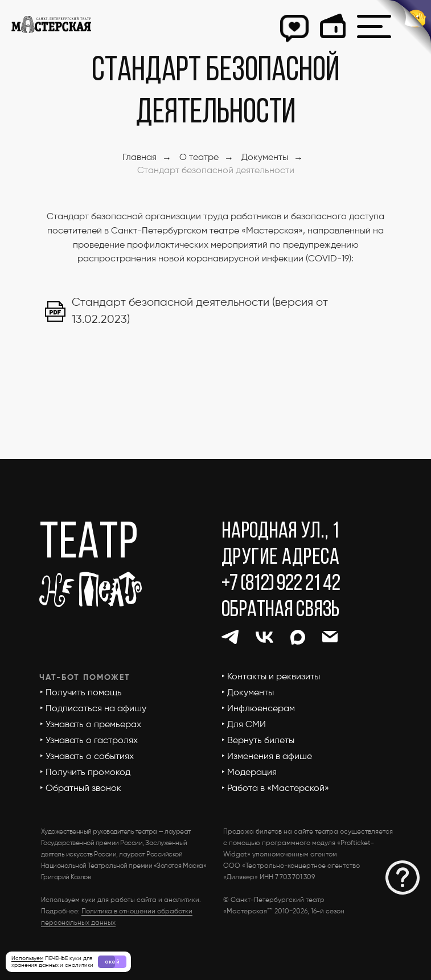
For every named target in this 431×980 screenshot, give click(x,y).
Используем (27, 958)
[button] (403, 878)
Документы (265, 158)
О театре (199, 158)
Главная (139, 158)
